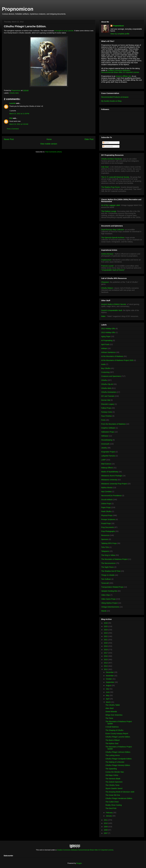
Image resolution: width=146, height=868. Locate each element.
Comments (108, 146)
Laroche (12, 103)
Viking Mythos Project (109, 603)
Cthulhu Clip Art (107, 384)
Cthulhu (104, 380)
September (110, 682)
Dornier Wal (106, 400)
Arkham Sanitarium (108, 352)
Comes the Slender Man (115, 772)
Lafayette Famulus (108, 456)
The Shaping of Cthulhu (114, 730)
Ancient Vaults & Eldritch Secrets (114, 304)
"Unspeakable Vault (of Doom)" (113, 270)
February (109, 813)
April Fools (105, 344)
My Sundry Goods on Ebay (111, 101)
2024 (106, 630)
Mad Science (106, 464)
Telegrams (105, 551)
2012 (106, 669)
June (108, 692)
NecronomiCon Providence (111, 496)
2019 (106, 646)
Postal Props (106, 523)
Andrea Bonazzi (107, 254)
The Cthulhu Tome (112, 785)
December (110, 672)
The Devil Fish (111, 808)
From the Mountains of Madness (113, 424)
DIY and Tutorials (108, 396)
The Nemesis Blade (113, 779)
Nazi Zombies (106, 492)
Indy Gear (105, 167)
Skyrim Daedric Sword (114, 788)
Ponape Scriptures (108, 519)
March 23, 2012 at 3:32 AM (19, 124)
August (109, 685)
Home (49, 139)
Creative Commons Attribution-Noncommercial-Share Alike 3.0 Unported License (85, 850)
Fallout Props (106, 408)
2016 (106, 656)
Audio (103, 364)
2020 (106, 643)
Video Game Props (108, 599)
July (108, 689)
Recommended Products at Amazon (115, 97)
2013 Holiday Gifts (108, 332)
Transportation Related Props (112, 587)
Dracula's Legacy (108, 404)
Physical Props (107, 515)
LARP (103, 460)
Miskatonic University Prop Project (114, 484)
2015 (106, 660)
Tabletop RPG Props (109, 543)
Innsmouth (105, 444)
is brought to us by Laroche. (64, 31)
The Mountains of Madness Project (114, 559)
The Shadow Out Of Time (111, 571)
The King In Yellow (108, 555)
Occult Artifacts (107, 500)
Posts (106, 143)
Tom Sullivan (106, 579)
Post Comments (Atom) (53, 152)
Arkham (104, 348)
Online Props (106, 504)
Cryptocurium (106, 260)
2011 (106, 820)
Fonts (103, 420)
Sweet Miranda (111, 712)
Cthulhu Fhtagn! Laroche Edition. (118, 737)
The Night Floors (107, 567)
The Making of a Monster (115, 762)
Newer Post (9, 139)
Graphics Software (108, 428)
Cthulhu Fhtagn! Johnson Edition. (118, 752)
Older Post (89, 139)
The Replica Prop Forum (111, 187)
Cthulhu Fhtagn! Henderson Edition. (119, 798)
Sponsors (105, 539)
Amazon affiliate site (123, 76)
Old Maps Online (112, 775)
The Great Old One (113, 795)
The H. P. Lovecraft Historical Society (115, 177)
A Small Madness (112, 727)
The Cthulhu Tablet (113, 705)
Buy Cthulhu (106, 368)
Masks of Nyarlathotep (110, 472)
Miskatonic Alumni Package (112, 476)
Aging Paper (106, 336)
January (109, 816)
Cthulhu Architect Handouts (112, 159)
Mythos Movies (107, 488)
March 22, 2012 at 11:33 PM (19, 114)
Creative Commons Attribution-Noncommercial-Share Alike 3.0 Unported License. (120, 71)
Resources (105, 535)
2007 (106, 833)
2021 (106, 640)
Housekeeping (107, 440)
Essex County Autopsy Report (117, 734)
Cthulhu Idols (14, 93)
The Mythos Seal (112, 743)
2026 (106, 623)
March (108, 702)
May (108, 695)
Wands (104, 611)
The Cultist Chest (112, 802)
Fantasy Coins (107, 412)
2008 (106, 830)
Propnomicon (18, 9)
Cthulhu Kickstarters (109, 392)
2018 (106, 650)
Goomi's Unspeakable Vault (112, 310)
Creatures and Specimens (111, 376)
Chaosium (105, 282)
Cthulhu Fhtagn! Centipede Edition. (119, 759)
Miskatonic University (109, 480)
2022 (106, 636)
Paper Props (106, 507)
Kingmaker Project (108, 452)
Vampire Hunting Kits (109, 591)
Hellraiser (105, 436)
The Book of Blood (112, 740)
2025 (106, 626)
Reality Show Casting (114, 805)
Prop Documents (108, 527)
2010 (106, 823)
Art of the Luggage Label (111, 205)
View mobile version (49, 144)
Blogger (79, 863)
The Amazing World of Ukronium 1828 (120, 792)
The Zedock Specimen (114, 782)
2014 (106, 663)
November (110, 676)
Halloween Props (108, 432)
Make (104, 316)
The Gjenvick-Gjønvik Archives (113, 238)
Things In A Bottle (108, 575)
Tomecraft (105, 583)
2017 (106, 653)
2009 (106, 827)
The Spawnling (111, 769)
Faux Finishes (107, 416)
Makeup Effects (107, 468)
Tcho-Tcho (105, 547)
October (109, 679)
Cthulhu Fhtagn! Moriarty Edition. (118, 765)
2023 (106, 633)
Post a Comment (13, 129)
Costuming (105, 372)
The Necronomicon (108, 563)
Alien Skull (109, 708)
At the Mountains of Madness (112, 356)
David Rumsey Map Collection (113, 230)
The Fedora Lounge (109, 211)
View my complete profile (120, 34)
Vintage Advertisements (110, 607)
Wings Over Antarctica (114, 715)
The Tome (109, 718)
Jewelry (104, 448)
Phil (11, 118)
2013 (106, 666)
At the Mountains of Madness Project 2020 (117, 360)
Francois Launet (107, 266)
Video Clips (106, 595)
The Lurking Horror (113, 755)
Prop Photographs (108, 531)
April (108, 699)
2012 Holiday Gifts (108, 329)
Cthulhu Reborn (107, 288)
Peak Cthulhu (106, 511)
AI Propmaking (107, 340)
